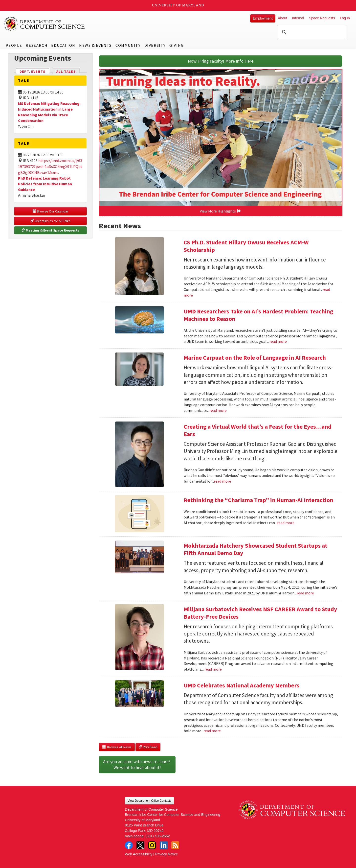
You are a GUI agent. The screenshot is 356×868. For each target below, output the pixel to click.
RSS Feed (148, 747)
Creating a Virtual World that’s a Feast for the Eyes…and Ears (258, 430)
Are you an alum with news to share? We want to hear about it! (137, 764)
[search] (311, 32)
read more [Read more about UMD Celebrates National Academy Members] (212, 731)
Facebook (129, 845)
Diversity (155, 45)
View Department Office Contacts (149, 801)
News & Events (95, 45)
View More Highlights (221, 211)
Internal (298, 18)
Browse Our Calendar (50, 211)
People (14, 45)
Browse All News (117, 747)
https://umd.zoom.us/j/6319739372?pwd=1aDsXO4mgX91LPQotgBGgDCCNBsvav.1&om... (50, 166)
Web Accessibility (139, 854)
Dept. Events (35, 71)
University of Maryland (178, 5)
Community (128, 45)
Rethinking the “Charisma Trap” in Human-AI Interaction (258, 500)
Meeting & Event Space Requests (50, 230)
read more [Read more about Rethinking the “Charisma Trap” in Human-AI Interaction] (286, 523)
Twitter (140, 845)
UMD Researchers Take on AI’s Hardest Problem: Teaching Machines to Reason (258, 315)
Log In (345, 18)
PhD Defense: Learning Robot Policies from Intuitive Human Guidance (45, 184)
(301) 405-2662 (157, 836)
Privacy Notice (167, 854)
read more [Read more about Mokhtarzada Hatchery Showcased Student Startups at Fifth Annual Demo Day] (305, 593)
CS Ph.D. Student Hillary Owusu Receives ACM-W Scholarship (246, 246)
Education (63, 45)
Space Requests (322, 18)
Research (37, 45)
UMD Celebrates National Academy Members (242, 685)
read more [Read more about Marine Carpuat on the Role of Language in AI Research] (218, 410)
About (283, 18)
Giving (177, 45)
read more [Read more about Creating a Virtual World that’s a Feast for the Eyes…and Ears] (222, 481)
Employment (263, 18)
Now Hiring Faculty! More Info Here (221, 61)
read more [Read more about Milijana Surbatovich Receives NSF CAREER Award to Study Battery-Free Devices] (213, 669)
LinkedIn (164, 845)
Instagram (152, 845)
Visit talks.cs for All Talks (50, 221)
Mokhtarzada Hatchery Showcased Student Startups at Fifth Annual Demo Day (256, 549)
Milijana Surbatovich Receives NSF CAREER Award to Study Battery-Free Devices (260, 613)
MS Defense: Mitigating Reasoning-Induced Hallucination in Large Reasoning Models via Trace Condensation (50, 112)
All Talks (66, 71)
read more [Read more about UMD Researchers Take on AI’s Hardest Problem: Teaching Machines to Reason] (278, 341)
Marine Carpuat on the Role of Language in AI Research (255, 358)
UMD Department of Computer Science (44, 24)
